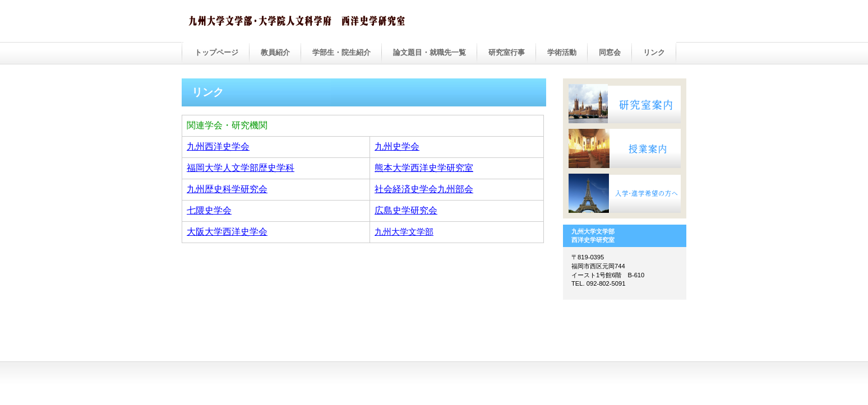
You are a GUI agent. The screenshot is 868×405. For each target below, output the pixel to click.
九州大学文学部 (404, 232)
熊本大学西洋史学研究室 (424, 168)
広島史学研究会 (406, 210)
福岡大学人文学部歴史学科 (241, 168)
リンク (654, 52)
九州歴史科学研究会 (227, 189)
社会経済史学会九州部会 (424, 189)
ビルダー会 (299, 22)
